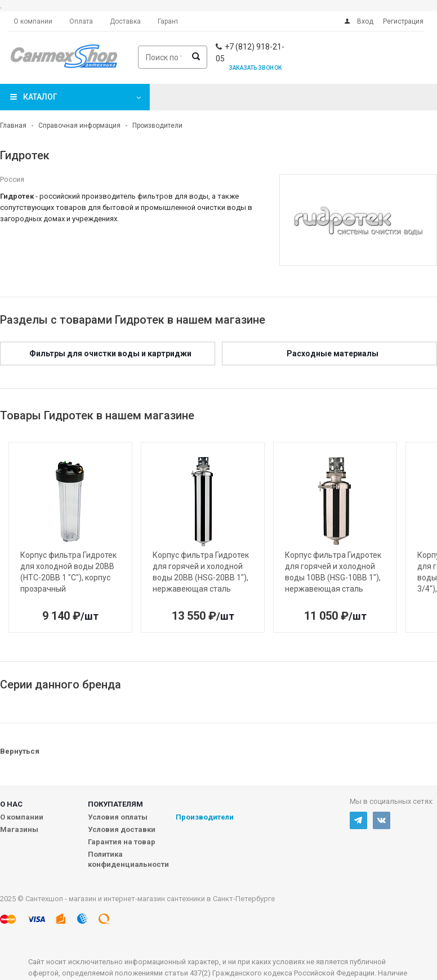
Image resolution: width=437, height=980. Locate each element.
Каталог (40, 97)
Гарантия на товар (122, 842)
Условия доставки (122, 829)
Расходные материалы (333, 353)
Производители (205, 817)
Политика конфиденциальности (128, 859)
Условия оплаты (118, 817)
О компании (22, 817)
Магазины (19, 829)
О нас (11, 804)
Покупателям (115, 804)
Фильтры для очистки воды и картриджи (110, 353)
